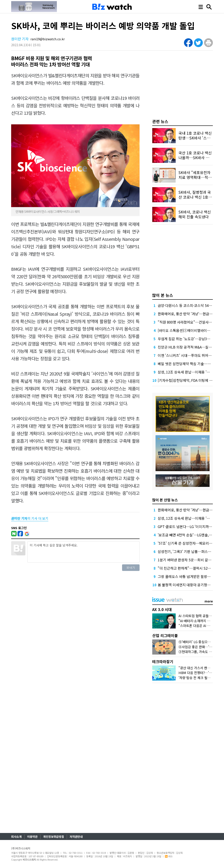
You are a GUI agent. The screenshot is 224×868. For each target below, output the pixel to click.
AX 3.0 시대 (162, 609)
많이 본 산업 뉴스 (165, 500)
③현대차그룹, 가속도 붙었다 (198, 652)
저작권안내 (76, 837)
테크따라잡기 (163, 661)
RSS (169, 856)
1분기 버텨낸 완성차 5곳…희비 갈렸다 (186, 560)
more (209, 601)
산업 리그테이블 (165, 635)
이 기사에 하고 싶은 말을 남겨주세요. (83, 552)
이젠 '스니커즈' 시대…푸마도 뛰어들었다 (188, 355)
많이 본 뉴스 (163, 295)
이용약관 (32, 837)
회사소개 (16, 837)
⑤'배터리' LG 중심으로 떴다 (198, 642)
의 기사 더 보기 (30, 518)
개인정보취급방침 (54, 837)
